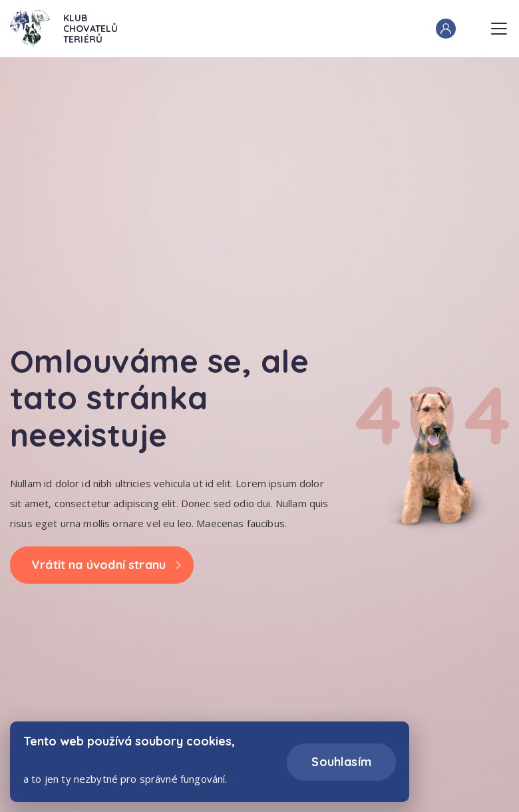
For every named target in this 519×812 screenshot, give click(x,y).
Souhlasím (341, 762)
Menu (499, 25)
